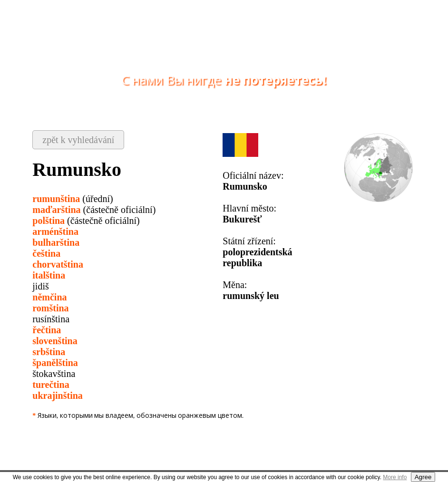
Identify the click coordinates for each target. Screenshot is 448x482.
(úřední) (73, 199)
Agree (423, 477)
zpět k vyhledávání (78, 140)
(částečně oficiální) (94, 210)
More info (395, 477)
